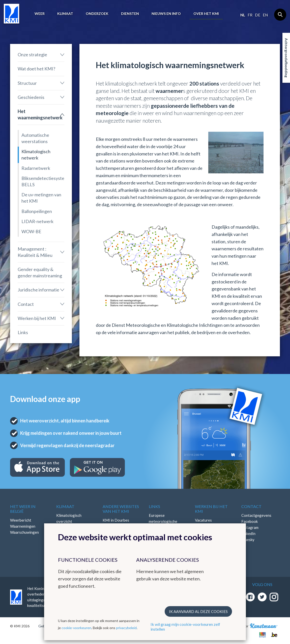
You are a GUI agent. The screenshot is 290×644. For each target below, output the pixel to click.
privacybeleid (126, 628)
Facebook (250, 521)
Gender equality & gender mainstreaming (40, 272)
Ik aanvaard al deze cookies (198, 611)
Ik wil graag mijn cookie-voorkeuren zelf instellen (185, 627)
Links (23, 332)
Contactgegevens (256, 515)
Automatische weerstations (35, 138)
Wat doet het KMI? (36, 69)
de (258, 15)
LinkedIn (248, 533)
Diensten (130, 14)
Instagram (250, 527)
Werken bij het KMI (37, 318)
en (265, 15)
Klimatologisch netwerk (36, 155)
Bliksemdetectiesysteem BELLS (43, 181)
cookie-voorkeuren (76, 628)
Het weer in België (23, 509)
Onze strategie (32, 55)
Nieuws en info (166, 14)
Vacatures (203, 520)
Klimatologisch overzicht (69, 518)
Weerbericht (21, 520)
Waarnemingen (23, 526)
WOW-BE (31, 231)
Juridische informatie (38, 290)
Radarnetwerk (36, 168)
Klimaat (65, 14)
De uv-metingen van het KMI (41, 198)
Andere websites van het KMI (121, 509)
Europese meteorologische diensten (163, 521)
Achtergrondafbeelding (286, 58)
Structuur (27, 83)
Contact (26, 304)
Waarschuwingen (24, 532)
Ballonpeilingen (37, 211)
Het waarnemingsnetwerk (40, 114)
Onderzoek (97, 14)
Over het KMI (206, 14)
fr (250, 15)
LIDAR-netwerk (37, 221)
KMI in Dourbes (116, 520)
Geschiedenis (31, 97)
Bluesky (248, 540)
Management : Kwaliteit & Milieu (35, 252)
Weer (40, 14)
